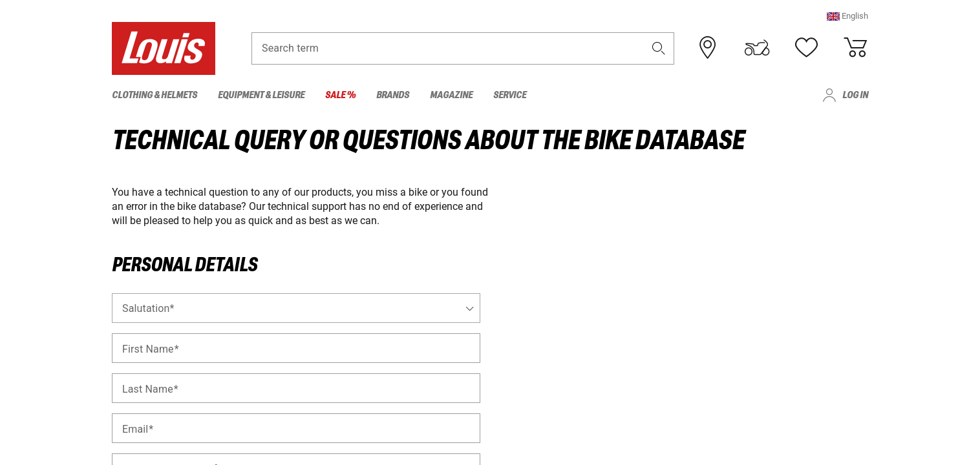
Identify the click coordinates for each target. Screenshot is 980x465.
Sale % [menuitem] (340, 95)
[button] (847, 16)
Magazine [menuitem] (451, 95)
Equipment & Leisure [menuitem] (261, 95)
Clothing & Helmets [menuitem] (154, 95)
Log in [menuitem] (855, 95)
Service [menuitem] (510, 95)
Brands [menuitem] (393, 95)
